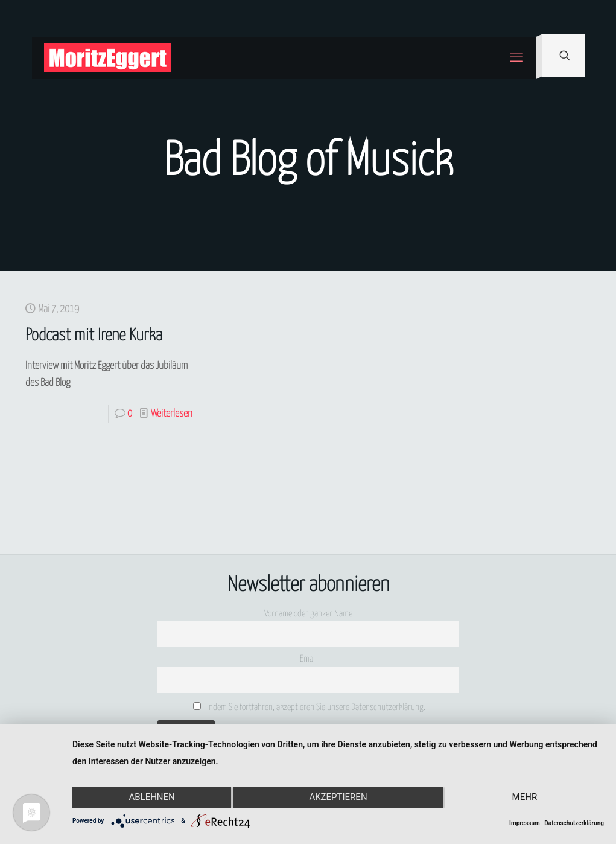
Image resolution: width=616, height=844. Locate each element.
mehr (525, 798)
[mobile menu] (516, 58)
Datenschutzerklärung (574, 823)
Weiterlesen (172, 414)
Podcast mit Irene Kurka (94, 336)
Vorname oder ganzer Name (308, 614)
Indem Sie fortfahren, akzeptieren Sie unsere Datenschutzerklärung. (309, 707)
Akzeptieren (338, 798)
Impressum (525, 823)
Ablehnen (151, 798)
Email (308, 659)
